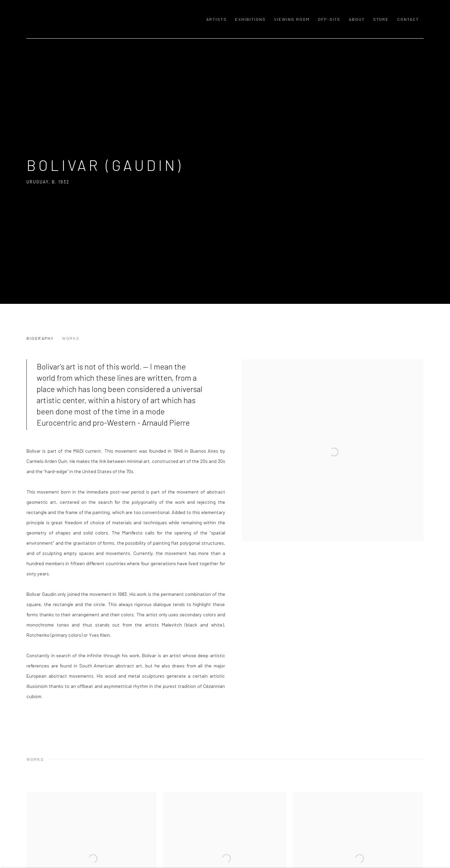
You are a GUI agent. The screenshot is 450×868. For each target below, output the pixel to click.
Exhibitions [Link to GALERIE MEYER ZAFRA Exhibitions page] (250, 19)
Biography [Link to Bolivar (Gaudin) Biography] (40, 338)
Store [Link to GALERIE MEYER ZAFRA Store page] (381, 19)
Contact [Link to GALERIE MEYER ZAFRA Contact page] (408, 19)
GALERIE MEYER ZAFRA (73, 19)
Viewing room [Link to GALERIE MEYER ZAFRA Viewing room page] (292, 19)
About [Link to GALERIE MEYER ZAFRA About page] (357, 19)
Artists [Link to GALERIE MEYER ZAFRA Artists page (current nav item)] (217, 19)
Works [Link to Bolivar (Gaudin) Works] (71, 338)
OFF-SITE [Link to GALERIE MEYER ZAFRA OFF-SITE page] (329, 19)
